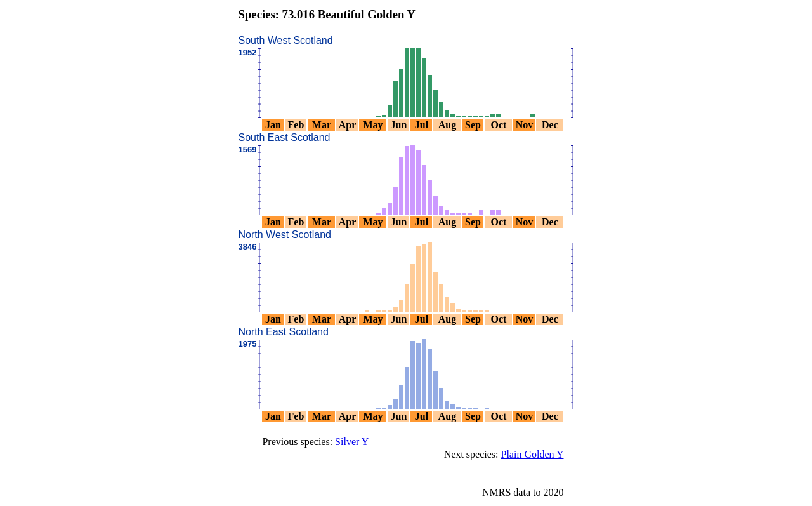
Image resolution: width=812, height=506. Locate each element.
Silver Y (352, 442)
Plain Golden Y (533, 454)
